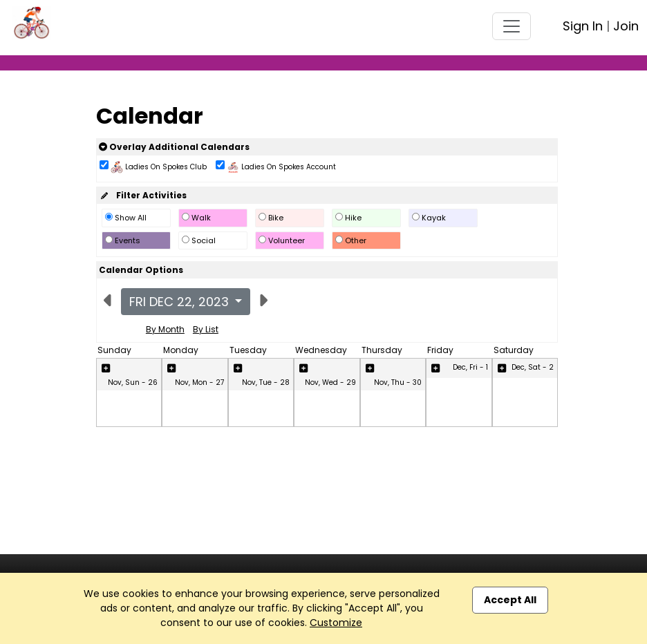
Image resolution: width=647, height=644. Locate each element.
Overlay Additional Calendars (174, 147)
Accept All (510, 600)
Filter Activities (143, 195)
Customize (336, 623)
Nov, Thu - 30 (398, 382)
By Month (165, 329)
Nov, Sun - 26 (133, 382)
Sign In (583, 26)
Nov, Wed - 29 (330, 382)
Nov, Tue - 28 (266, 382)
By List (206, 329)
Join (626, 26)
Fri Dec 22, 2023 (181, 302)
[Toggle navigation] (512, 26)
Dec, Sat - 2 (533, 367)
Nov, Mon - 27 (199, 382)
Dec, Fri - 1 (470, 367)
